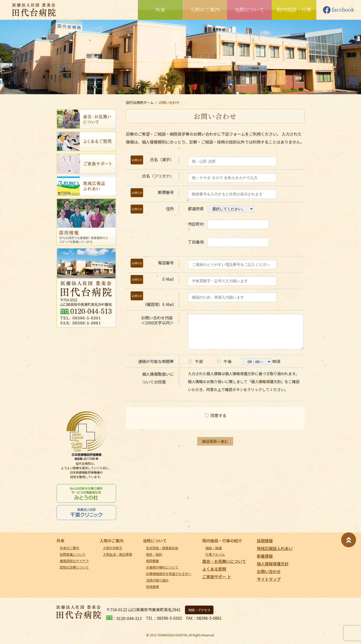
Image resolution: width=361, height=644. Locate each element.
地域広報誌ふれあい (275, 548)
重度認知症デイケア (74, 561)
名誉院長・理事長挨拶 (162, 548)
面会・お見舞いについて (224, 561)
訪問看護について (73, 554)
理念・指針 (154, 554)
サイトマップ (269, 579)
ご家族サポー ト (217, 577)
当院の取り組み (157, 580)
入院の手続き (113, 548)
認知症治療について (74, 567)
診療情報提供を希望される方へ (169, 574)
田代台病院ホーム (140, 102)
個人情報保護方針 (266, 382)
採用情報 (265, 541)
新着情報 (265, 556)
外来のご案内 (69, 548)
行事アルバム (215, 554)
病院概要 (152, 561)
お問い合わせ (269, 571)
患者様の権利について (162, 567)
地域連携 (152, 587)
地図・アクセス (199, 610)
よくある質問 (214, 569)
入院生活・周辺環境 (117, 554)
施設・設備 (214, 548)
